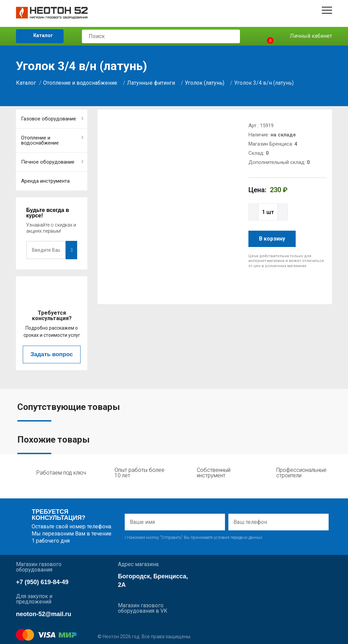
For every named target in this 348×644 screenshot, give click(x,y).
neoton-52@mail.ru (44, 614)
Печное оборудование (52, 162)
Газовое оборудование (52, 119)
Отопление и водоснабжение (80, 83)
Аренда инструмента (45, 181)
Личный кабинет (306, 36)
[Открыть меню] (327, 10)
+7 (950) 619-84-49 (42, 582)
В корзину (272, 239)
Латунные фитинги (151, 83)
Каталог (38, 36)
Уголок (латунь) (205, 83)
